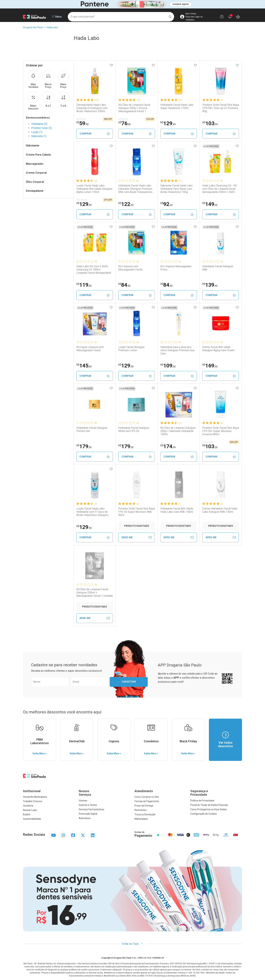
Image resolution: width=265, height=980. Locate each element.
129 (168, 123)
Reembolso (141, 810)
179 (84, 446)
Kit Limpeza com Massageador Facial (130, 268)
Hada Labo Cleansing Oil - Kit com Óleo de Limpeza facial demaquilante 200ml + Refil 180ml (220, 189)
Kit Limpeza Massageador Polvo (176, 268)
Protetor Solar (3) (41, 128)
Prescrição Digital (88, 814)
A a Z (48, 99)
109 (168, 366)
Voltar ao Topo (133, 944)
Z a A (63, 99)
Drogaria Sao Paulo (33, 27)
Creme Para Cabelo (38, 155)
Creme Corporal (36, 173)
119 (84, 285)
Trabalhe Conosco (33, 801)
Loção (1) (37, 132)
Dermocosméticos (38, 118)
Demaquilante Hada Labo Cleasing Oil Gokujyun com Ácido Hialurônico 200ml (92, 108)
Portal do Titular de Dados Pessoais (209, 805)
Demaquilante (35, 191)
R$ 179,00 (82, 200)
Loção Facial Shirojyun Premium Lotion (131, 349)
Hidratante (33, 146)
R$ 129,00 (208, 442)
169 (210, 366)
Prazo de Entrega (144, 806)
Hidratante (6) (39, 124)
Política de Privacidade (202, 801)
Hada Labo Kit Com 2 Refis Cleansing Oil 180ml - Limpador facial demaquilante (94, 270)
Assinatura (85, 818)
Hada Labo (52, 27)
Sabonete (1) (39, 136)
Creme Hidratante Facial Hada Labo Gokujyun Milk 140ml (220, 510)
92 (166, 204)
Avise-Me (137, 537)
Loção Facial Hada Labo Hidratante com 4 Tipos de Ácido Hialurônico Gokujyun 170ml (92, 512)
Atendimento (144, 791)
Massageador (35, 164)
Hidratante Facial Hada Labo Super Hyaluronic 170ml (177, 106)
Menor (48, 79)
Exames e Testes (88, 805)
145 (84, 366)
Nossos (105, 793)
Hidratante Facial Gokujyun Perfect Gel (92, 429)
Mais (33, 79)
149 (210, 204)
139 (210, 285)
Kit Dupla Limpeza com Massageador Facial (90, 349)
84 (124, 285)
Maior (63, 79)
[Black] (132, 4)
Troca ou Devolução (145, 814)
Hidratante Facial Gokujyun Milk (218, 268)
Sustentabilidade (32, 819)
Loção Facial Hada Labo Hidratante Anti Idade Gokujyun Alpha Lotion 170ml (94, 189)
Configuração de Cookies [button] (204, 814)
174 (168, 446)
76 (125, 123)
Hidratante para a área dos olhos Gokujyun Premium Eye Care (177, 350)
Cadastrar (129, 682)
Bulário (27, 814)
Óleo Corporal (35, 182)
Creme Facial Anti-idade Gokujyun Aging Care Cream (218, 349)
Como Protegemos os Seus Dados (209, 809)
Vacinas (83, 801)
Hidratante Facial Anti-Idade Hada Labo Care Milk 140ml (177, 510)
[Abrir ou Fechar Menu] (57, 17)
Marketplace (141, 819)
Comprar (95, 134)
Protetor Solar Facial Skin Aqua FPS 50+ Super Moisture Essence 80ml (221, 431)
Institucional (32, 791)
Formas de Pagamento (147, 801)
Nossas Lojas (30, 810)
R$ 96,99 (81, 119)
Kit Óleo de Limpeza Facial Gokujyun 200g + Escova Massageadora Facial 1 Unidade (134, 108)
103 (210, 123)
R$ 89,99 (123, 119)
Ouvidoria (28, 806)
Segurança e (216, 793)
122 (126, 204)
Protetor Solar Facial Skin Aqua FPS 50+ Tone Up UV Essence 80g (221, 108)
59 (82, 123)
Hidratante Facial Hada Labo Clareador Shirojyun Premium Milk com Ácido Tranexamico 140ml (135, 189)
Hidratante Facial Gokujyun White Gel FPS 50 (134, 429)
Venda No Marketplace (35, 797)
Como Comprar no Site (147, 797)
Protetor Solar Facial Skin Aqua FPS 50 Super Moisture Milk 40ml (137, 512)
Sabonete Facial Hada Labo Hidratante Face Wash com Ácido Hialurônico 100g (177, 189)
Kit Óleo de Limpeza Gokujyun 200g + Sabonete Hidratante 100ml (178, 431)
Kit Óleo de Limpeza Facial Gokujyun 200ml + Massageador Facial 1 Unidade (95, 593)
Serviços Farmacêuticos (92, 809)
